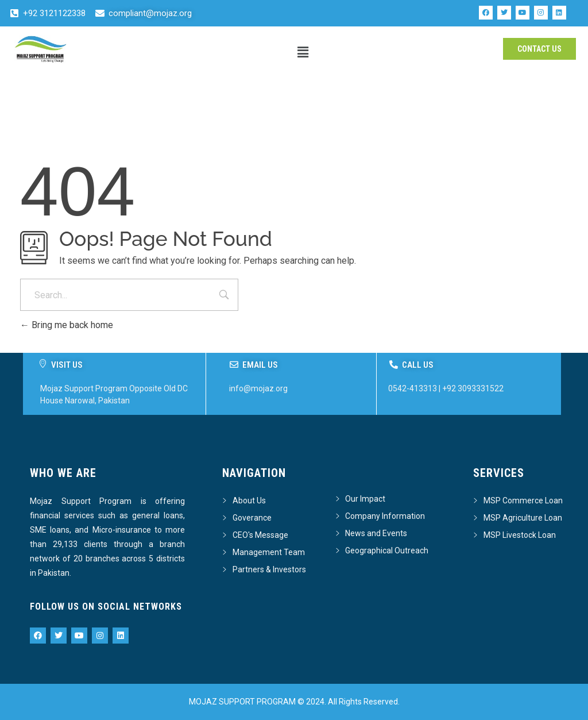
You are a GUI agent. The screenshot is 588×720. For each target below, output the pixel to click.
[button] (303, 52)
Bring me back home (67, 325)
